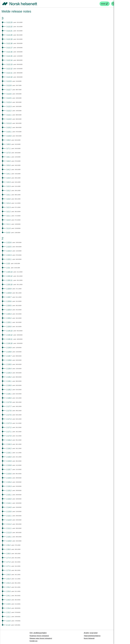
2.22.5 (9, 247)
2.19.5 (9, 364)
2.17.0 (9, 436)
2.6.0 (8, 575)
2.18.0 (9, 398)
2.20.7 (9, 297)
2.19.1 (9, 381)
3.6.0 (8, 161)
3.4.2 (8, 170)
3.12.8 (9, 85)
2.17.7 (9, 406)
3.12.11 (9, 73)
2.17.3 (9, 423)
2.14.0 (9, 507)
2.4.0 (8, 600)
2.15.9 (9, 461)
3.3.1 (8, 195)
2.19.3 (9, 373)
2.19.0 (9, 385)
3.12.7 (9, 90)
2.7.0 (8, 570)
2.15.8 (9, 465)
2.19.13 (9, 331)
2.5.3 (8, 583)
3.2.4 (8, 203)
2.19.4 (9, 369)
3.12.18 (9, 43)
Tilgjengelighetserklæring (92, 636)
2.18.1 (9, 394)
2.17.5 (9, 415)
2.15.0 (9, 499)
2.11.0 (9, 533)
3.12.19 (9, 39)
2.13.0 (9, 511)
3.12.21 (9, 31)
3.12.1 (9, 115)
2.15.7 (9, 469)
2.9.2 (8, 545)
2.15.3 (9, 486)
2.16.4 (9, 440)
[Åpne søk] (105, 4)
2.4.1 (8, 596)
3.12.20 (9, 35)
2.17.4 (9, 419)
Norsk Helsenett (89, 638)
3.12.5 (9, 98)
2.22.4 (9, 251)
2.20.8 (9, 293)
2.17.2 (9, 427)
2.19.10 (9, 343)
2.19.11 (9, 339)
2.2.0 (8, 621)
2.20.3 (9, 314)
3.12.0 (9, 119)
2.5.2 (8, 587)
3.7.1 (8, 148)
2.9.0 (8, 549)
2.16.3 (9, 444)
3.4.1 (8, 174)
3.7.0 (8, 153)
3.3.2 (8, 191)
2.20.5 (9, 306)
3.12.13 (9, 64)
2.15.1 (9, 495)
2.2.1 (8, 617)
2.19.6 (9, 360)
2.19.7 (9, 356)
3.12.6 (9, 94)
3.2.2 (8, 212)
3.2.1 (8, 216)
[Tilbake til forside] (20, 4)
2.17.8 (9, 402)
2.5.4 (8, 579)
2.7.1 (8, 566)
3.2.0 (8, 220)
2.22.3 (9, 255)
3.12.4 (9, 102)
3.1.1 (8, 224)
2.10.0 (9, 541)
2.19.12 (9, 335)
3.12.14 (9, 60)
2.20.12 (9, 276)
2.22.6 (9, 242)
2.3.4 (8, 608)
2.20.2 (9, 318)
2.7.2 (8, 562)
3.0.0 (8, 233)
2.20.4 (9, 310)
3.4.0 (8, 178)
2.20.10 (9, 284)
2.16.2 (9, 448)
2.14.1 (9, 503)
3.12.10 (9, 77)
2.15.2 (9, 490)
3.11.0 (9, 123)
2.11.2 (9, 524)
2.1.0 (8, 625)
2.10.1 (9, 537)
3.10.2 (9, 127)
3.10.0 (9, 136)
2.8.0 (8, 554)
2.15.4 (9, 482)
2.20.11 (9, 280)
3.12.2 (9, 111)
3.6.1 (8, 157)
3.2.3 (8, 207)
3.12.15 (9, 56)
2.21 (8, 268)
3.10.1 (9, 132)
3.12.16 (9, 52)
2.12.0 (9, 520)
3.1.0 (8, 228)
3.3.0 (8, 199)
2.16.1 (9, 453)
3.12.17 (9, 48)
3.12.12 (9, 69)
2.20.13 (9, 272)
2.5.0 (8, 591)
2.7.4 (8, 558)
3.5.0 (8, 165)
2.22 (8, 263)
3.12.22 (9, 27)
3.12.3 (9, 106)
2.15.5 (9, 478)
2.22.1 (9, 259)
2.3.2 (8, 612)
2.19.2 (9, 377)
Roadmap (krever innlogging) (39, 636)
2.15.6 (9, 474)
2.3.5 (8, 604)
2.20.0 (9, 327)
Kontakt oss (33, 641)
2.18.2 (9, 390)
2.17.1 (9, 432)
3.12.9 (9, 81)
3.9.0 (8, 140)
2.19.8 (9, 352)
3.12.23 (9, 22)
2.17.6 (9, 411)
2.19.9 (9, 348)
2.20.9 (9, 289)
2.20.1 (9, 322)
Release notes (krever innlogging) (41, 638)
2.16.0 (9, 457)
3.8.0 (8, 144)
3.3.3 (8, 182)
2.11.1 (9, 528)
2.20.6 (9, 301)
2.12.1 (9, 516)
